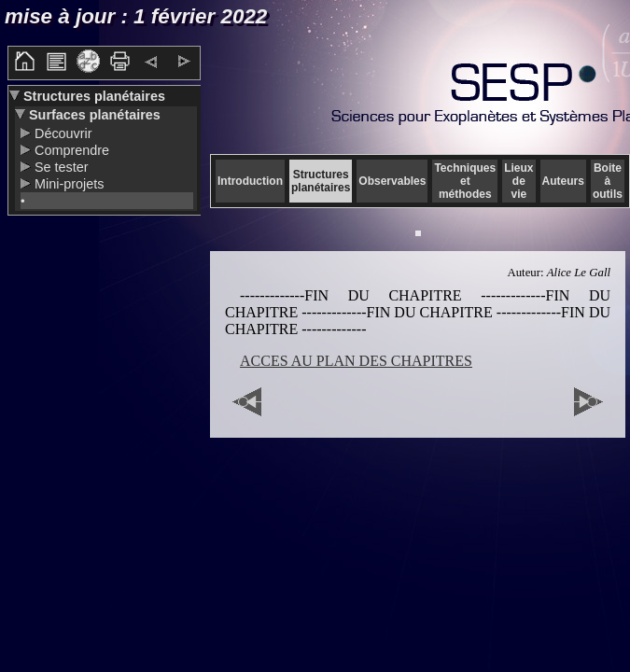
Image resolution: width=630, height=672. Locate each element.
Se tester (60, 167)
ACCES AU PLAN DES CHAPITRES (356, 361)
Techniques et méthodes (465, 181)
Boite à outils (608, 181)
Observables (392, 181)
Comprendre (70, 150)
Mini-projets (67, 184)
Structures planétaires (92, 96)
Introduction (250, 181)
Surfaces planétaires (93, 115)
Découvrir (62, 133)
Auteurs (563, 181)
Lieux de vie (518, 181)
